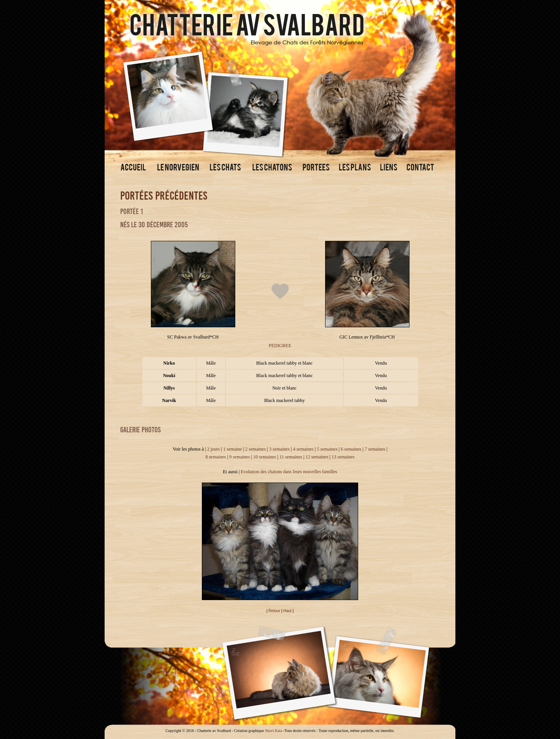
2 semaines (256, 449)
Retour (274, 611)
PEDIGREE (280, 346)
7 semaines (375, 449)
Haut (288, 611)
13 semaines (343, 457)
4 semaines (303, 449)
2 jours (213, 449)
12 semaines (317, 457)
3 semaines (279, 449)
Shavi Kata (273, 731)
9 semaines (240, 457)
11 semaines (291, 457)
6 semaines (351, 449)
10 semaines (265, 457)
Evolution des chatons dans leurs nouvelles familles (289, 472)
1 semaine (233, 449)
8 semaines (216, 457)
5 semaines (327, 449)
